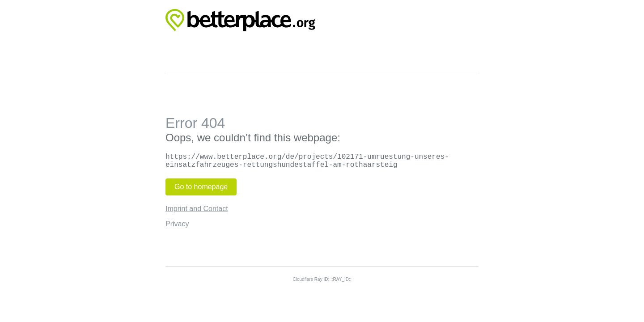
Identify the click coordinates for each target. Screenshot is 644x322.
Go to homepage (201, 187)
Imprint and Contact (197, 209)
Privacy (177, 224)
